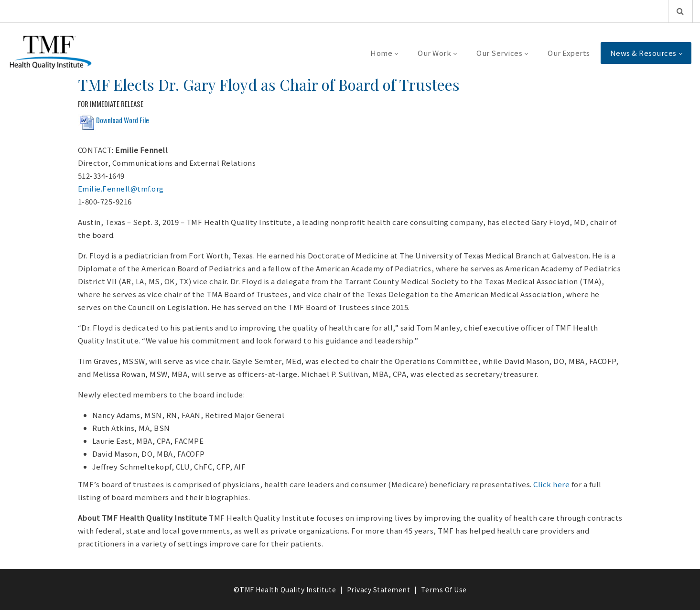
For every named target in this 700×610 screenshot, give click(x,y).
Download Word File (123, 120)
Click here (551, 484)
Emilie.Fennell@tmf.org (121, 188)
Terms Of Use (444, 589)
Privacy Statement (379, 589)
